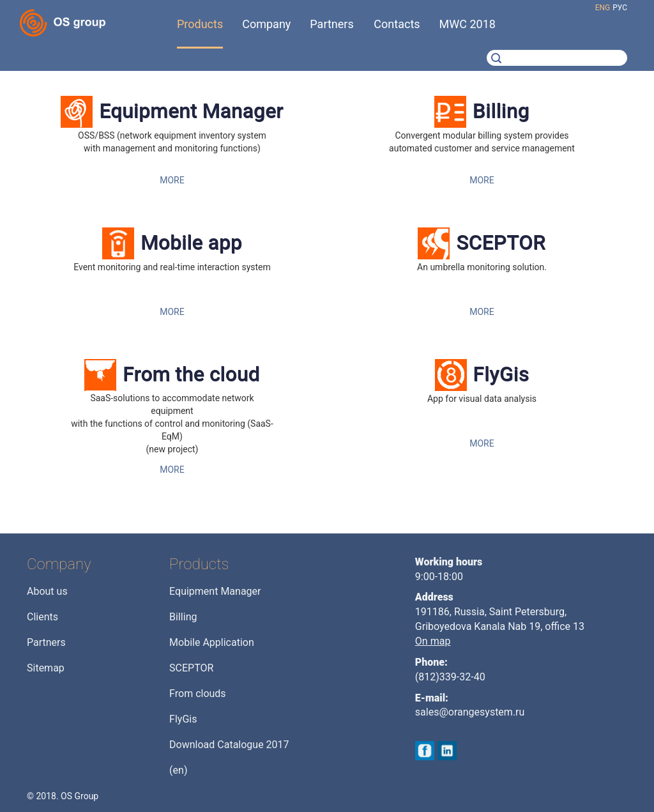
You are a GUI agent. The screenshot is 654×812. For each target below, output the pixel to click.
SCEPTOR (501, 242)
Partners (46, 642)
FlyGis (501, 374)
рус (620, 8)
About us (47, 591)
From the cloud (191, 374)
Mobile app (191, 242)
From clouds (198, 693)
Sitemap (46, 668)
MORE (172, 180)
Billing (501, 111)
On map (433, 641)
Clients (42, 617)
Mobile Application (212, 642)
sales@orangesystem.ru (470, 712)
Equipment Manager (191, 111)
